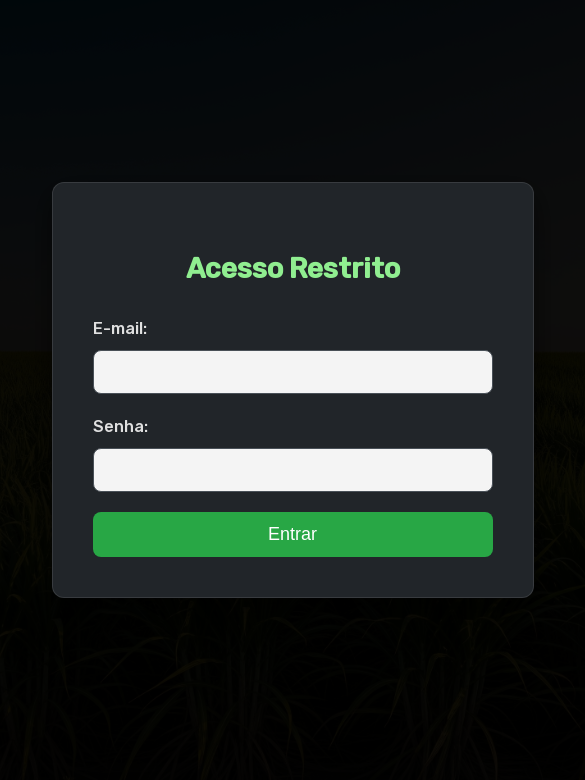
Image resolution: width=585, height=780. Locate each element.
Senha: (120, 426)
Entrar (292, 534)
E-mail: (120, 328)
